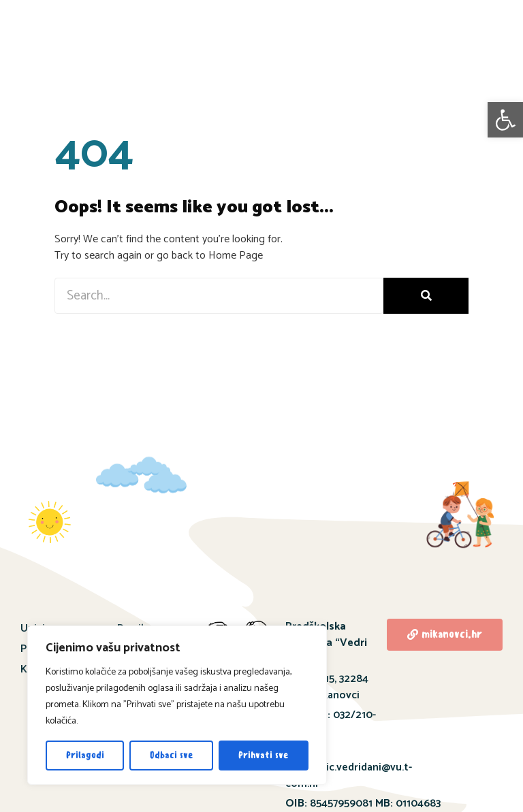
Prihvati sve (263, 755)
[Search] (426, 296)
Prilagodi (85, 755)
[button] (505, 120)
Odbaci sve (171, 755)
